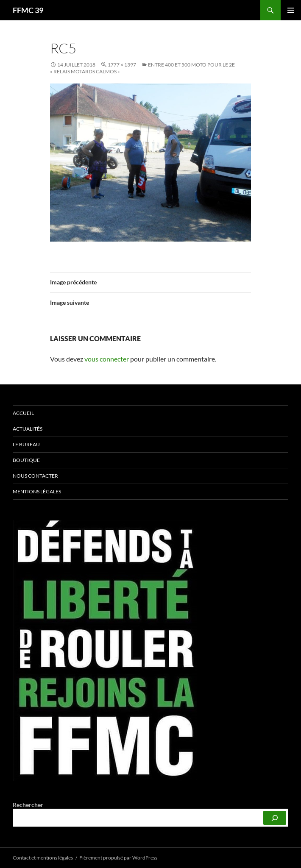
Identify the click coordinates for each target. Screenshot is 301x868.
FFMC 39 (28, 10)
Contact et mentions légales (43, 858)
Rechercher (28, 805)
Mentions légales (37, 491)
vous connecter (107, 359)
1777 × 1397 (122, 65)
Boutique (26, 460)
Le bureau (26, 444)
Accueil (23, 413)
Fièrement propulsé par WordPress (118, 858)
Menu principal (291, 10)
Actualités (28, 429)
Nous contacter (35, 476)
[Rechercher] (275, 818)
